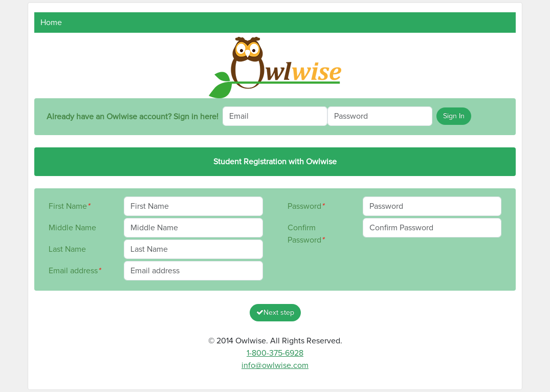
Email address (74, 271)
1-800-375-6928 (275, 353)
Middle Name (72, 228)
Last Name (67, 249)
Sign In (454, 116)
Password (306, 206)
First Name (69, 206)
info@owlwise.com (275, 365)
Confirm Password (306, 234)
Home (51, 23)
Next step (275, 312)
